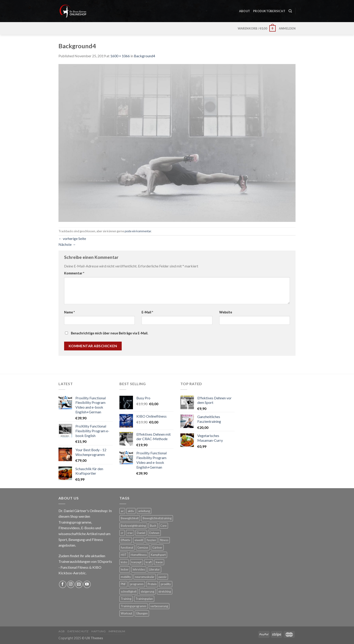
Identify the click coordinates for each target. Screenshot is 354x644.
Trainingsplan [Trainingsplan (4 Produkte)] (144, 599)
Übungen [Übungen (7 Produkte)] (142, 613)
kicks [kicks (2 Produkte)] (124, 562)
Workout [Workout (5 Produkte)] (126, 613)
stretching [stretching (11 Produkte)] (165, 591)
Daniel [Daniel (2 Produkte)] (141, 533)
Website (226, 312)
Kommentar (74, 273)
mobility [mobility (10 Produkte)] (126, 577)
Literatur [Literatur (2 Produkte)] (154, 569)
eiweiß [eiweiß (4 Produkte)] (139, 540)
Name (69, 312)
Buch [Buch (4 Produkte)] (153, 526)
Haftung (99, 631)
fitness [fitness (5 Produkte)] (164, 540)
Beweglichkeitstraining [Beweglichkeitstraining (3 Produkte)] (157, 518)
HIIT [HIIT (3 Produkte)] (124, 555)
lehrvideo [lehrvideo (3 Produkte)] (139, 569)
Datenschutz (78, 631)
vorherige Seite (72, 238)
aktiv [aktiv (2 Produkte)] (131, 511)
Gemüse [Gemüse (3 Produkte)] (143, 547)
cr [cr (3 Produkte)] (122, 533)
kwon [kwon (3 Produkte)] (159, 562)
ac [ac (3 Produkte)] (122, 511)
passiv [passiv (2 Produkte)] (163, 577)
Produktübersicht (269, 9)
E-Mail (147, 312)
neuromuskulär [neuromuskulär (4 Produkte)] (145, 577)
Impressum (117, 631)
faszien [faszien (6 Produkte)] (151, 540)
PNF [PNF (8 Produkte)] (123, 584)
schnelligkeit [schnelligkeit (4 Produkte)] (129, 591)
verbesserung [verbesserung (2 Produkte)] (159, 606)
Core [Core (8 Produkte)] (163, 526)
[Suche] (290, 9)
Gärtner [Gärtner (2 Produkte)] (157, 547)
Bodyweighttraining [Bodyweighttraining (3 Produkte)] (133, 526)
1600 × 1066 (120, 56)
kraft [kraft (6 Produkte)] (149, 562)
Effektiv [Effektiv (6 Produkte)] (126, 540)
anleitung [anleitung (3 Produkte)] (144, 511)
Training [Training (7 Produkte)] (126, 599)
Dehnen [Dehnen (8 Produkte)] (154, 533)
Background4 (144, 56)
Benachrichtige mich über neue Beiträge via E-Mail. (109, 333)
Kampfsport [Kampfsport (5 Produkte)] (158, 555)
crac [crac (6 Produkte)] (130, 533)
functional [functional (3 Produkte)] (127, 547)
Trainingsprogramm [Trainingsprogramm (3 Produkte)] (134, 606)
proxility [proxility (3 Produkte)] (166, 584)
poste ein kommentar (138, 231)
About (245, 9)
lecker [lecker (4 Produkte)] (125, 569)
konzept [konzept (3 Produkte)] (136, 562)
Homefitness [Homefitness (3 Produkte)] (139, 555)
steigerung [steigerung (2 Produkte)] (147, 591)
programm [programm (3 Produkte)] (137, 584)
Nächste (67, 244)
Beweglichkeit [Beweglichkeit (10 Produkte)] (130, 518)
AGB (62, 631)
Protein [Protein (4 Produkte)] (152, 584)
